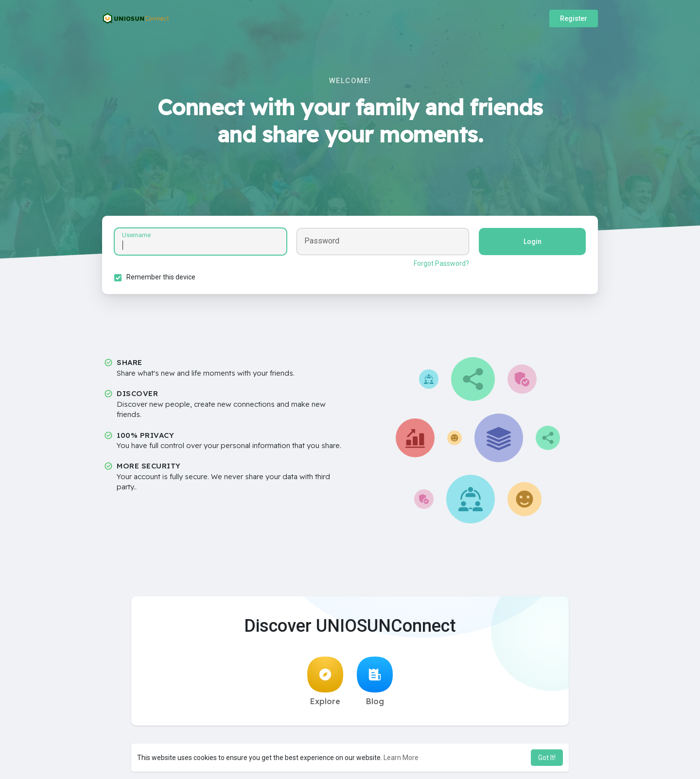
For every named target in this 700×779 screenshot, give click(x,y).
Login (533, 242)
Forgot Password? (441, 263)
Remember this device (161, 277)
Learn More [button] (401, 758)
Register (574, 18)
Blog (375, 681)
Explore (325, 681)
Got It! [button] (547, 758)
